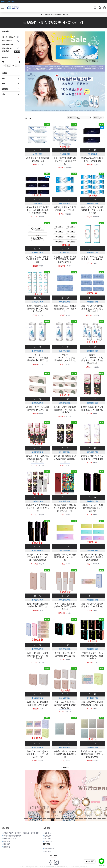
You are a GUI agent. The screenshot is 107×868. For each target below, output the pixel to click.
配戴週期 (5, 89)
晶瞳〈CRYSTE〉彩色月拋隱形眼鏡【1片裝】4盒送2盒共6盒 (38, 754)
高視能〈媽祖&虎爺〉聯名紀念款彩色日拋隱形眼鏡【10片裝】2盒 (65, 508)
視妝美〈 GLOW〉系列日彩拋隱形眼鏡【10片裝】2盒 (92, 508)
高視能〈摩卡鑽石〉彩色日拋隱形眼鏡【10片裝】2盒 (65, 459)
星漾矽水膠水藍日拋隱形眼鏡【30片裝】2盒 (92, 159)
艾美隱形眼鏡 (38, 154)
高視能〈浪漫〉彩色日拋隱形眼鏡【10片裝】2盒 (92, 408)
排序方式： (72, 118)
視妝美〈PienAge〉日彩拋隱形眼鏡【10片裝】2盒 (65, 557)
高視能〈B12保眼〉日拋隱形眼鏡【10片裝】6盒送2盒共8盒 (38, 308)
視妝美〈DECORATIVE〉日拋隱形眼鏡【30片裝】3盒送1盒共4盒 (92, 359)
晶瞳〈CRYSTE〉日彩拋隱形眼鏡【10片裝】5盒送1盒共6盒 (38, 656)
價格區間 (5, 57)
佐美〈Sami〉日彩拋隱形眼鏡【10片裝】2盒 (38, 605)
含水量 (5, 73)
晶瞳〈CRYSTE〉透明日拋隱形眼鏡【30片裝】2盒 (65, 308)
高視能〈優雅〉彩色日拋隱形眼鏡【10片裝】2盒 (38, 408)
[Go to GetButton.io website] (102, 866)
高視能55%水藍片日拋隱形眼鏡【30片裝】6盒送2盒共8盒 (92, 210)
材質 (4, 78)
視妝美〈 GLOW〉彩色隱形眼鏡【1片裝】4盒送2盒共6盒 (92, 656)
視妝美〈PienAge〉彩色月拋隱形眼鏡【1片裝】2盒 (65, 754)
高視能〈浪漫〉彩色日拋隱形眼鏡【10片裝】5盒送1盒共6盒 (38, 459)
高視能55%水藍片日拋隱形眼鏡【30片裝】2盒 (65, 209)
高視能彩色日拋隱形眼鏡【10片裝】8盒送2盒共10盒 (38, 508)
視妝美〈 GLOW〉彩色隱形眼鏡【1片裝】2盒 (65, 654)
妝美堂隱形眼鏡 (65, 302)
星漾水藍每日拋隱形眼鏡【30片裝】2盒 (38, 159)
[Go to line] (102, 861)
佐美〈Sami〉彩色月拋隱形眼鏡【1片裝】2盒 (38, 703)
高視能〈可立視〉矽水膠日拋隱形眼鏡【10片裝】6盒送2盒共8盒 (65, 259)
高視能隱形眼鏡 (65, 203)
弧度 (4, 94)
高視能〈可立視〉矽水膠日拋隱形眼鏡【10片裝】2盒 (38, 259)
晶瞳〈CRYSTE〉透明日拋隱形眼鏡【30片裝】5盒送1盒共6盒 (92, 308)
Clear (18, 52)
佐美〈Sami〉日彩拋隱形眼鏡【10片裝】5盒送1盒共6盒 (65, 606)
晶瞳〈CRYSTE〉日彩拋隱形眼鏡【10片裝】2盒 (92, 605)
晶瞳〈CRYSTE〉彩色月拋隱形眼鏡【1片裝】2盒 (92, 703)
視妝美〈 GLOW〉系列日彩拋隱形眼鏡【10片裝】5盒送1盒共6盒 (38, 557)
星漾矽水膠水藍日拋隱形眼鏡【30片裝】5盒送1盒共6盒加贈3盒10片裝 (38, 210)
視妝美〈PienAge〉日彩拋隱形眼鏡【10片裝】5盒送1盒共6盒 (92, 557)
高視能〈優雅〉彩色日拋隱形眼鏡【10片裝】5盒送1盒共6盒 (65, 410)
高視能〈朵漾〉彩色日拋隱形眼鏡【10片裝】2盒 (92, 457)
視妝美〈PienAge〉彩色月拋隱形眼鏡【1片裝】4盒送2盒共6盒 (92, 754)
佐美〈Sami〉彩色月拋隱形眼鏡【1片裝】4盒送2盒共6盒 (65, 705)
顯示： (96, 118)
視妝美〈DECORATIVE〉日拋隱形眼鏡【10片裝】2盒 (38, 358)
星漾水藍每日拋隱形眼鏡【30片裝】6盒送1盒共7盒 (65, 161)
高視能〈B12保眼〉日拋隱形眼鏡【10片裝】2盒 (92, 258)
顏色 (4, 84)
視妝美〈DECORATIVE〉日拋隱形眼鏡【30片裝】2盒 (65, 358)
